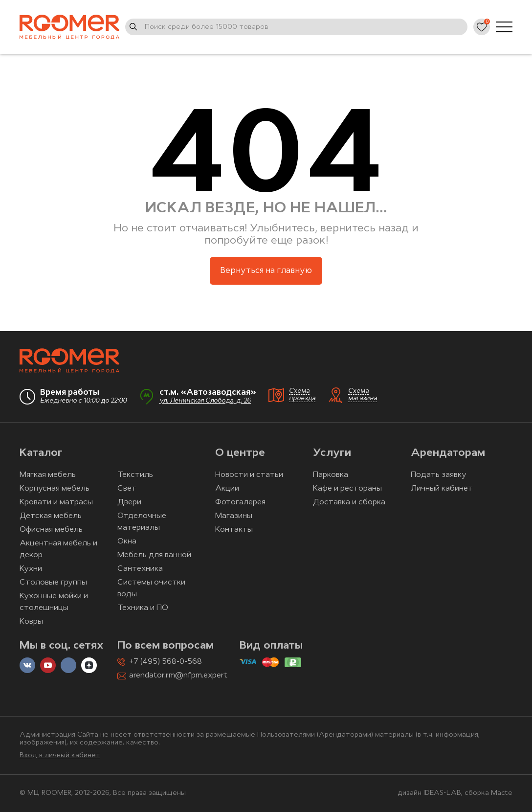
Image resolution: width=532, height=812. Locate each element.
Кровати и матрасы (56, 502)
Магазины (234, 516)
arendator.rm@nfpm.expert (178, 676)
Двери (129, 502)
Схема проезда (302, 395)
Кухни (31, 569)
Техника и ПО (143, 608)
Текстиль (135, 475)
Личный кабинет (442, 489)
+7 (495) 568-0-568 (166, 662)
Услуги (332, 453)
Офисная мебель (51, 530)
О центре (240, 453)
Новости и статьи (249, 475)
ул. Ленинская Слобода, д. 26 (205, 401)
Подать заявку (439, 475)
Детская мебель (51, 516)
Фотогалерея (240, 502)
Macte (502, 793)
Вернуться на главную (266, 271)
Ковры (31, 622)
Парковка (331, 475)
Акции (227, 489)
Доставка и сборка (349, 502)
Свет (127, 489)
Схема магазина (363, 395)
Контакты (234, 530)
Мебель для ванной (154, 555)
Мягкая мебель (48, 475)
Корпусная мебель (55, 489)
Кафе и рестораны (347, 489)
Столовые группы (53, 583)
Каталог (41, 453)
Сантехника (140, 569)
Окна (127, 541)
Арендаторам (448, 453)
